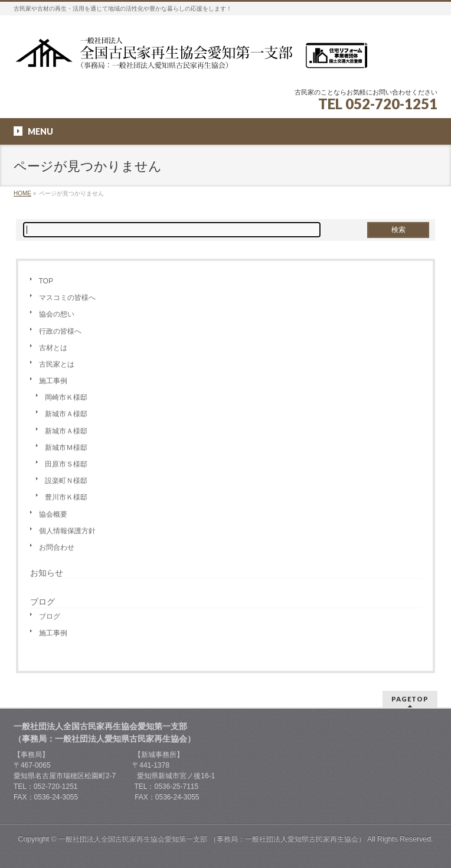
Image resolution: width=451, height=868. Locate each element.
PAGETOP (410, 699)
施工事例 (53, 381)
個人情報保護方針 (67, 531)
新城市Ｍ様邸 (66, 448)
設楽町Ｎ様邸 (66, 481)
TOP (46, 281)
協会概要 (53, 514)
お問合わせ (57, 547)
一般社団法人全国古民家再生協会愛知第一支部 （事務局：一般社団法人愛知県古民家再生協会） (212, 839)
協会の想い (57, 314)
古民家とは (57, 364)
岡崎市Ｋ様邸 (66, 397)
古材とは (53, 348)
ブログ (50, 616)
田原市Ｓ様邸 (66, 464)
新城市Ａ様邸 (66, 414)
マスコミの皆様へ (67, 298)
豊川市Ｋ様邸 (66, 497)
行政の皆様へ (60, 331)
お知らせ (47, 573)
